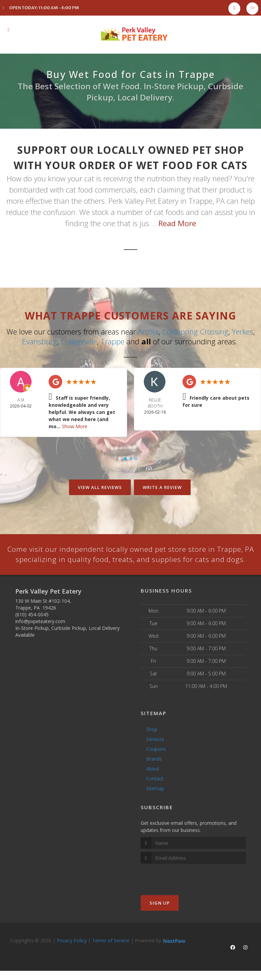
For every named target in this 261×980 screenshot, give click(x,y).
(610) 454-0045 (32, 625)
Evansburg (40, 341)
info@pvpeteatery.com (40, 631)
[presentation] (177, 887)
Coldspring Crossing (195, 331)
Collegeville (79, 341)
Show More (75, 426)
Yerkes (243, 331)
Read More (177, 223)
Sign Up (160, 913)
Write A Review (162, 487)
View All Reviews (100, 487)
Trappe (112, 341)
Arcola (148, 331)
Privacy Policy (72, 951)
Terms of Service (111, 951)
